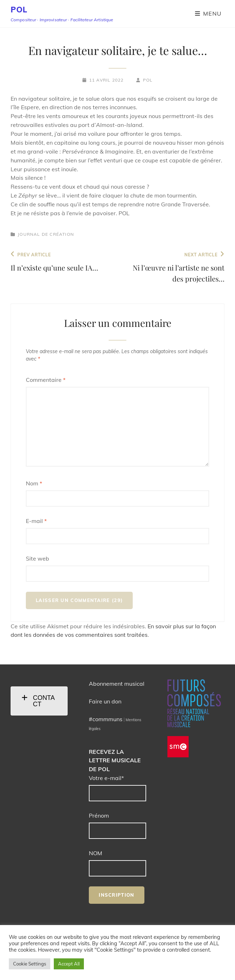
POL (19, 10)
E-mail (36, 521)
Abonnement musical (117, 684)
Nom (34, 483)
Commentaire (46, 380)
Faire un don (105, 701)
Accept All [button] (69, 964)
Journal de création (46, 234)
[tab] (39, 701)
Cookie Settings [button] (30, 964)
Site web (38, 558)
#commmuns (106, 719)
